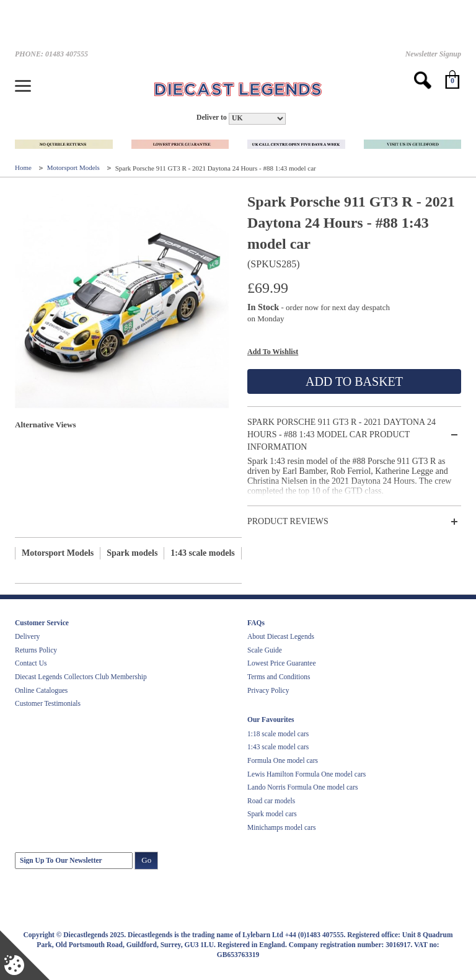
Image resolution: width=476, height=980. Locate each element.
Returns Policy (36, 650)
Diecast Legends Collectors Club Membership (81, 677)
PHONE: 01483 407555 (51, 54)
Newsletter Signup (433, 54)
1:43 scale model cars (278, 747)
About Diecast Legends (281, 636)
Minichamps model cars (282, 827)
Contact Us (31, 663)
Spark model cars (272, 814)
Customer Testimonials (48, 703)
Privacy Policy (268, 690)
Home (24, 168)
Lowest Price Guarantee (281, 663)
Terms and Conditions (279, 677)
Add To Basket (354, 381)
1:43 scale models (202, 553)
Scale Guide (265, 650)
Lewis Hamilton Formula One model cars (306, 774)
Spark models (132, 553)
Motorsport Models (74, 168)
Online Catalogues (41, 690)
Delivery (27, 636)
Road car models (271, 801)
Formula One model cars (283, 760)
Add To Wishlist (273, 352)
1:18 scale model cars (278, 734)
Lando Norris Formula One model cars (303, 787)
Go (146, 860)
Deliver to (212, 118)
